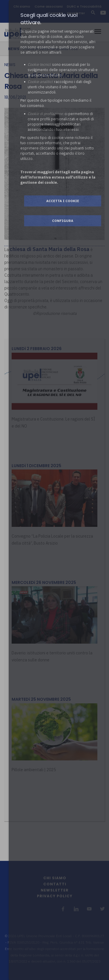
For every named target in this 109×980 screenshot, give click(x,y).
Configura (63, 221)
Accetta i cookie (63, 201)
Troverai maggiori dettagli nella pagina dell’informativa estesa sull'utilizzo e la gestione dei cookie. (58, 177)
